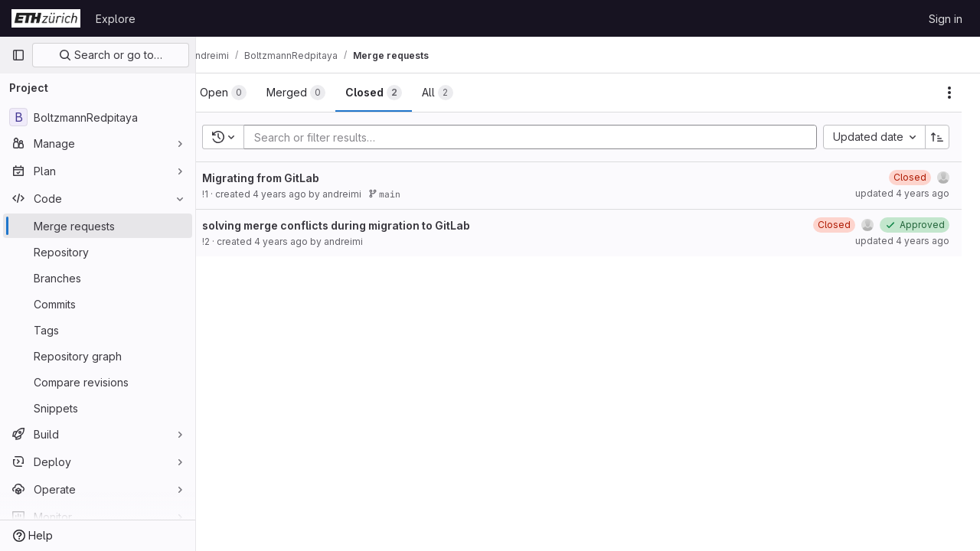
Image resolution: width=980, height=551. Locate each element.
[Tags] (98, 330)
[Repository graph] (98, 356)
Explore (116, 19)
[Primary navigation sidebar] (18, 55)
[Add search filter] (547, 137)
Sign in (946, 19)
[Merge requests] (98, 226)
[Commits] (98, 304)
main (409, 194)
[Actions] (949, 93)
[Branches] (98, 278)
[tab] (248, 93)
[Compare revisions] (98, 382)
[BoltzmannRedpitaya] (98, 117)
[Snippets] (98, 408)
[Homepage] (46, 18)
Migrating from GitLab (285, 178)
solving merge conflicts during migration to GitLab (361, 225)
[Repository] (98, 252)
